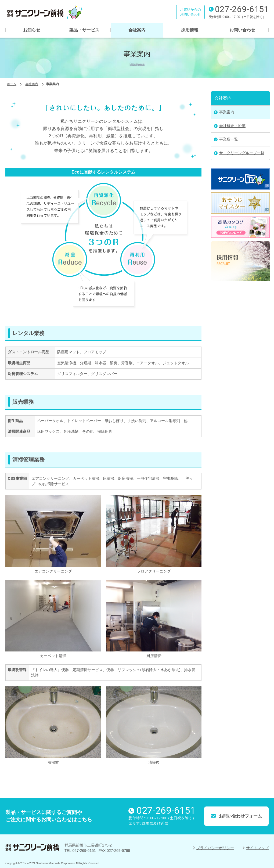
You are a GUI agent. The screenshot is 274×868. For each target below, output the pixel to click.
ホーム (12, 84)
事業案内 (227, 112)
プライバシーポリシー (215, 848)
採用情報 (190, 30)
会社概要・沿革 (232, 126)
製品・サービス (84, 30)
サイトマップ (257, 848)
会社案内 (137, 30)
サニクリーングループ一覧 (242, 153)
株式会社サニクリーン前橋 (44, 12)
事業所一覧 (229, 139)
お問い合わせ (242, 30)
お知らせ (32, 30)
